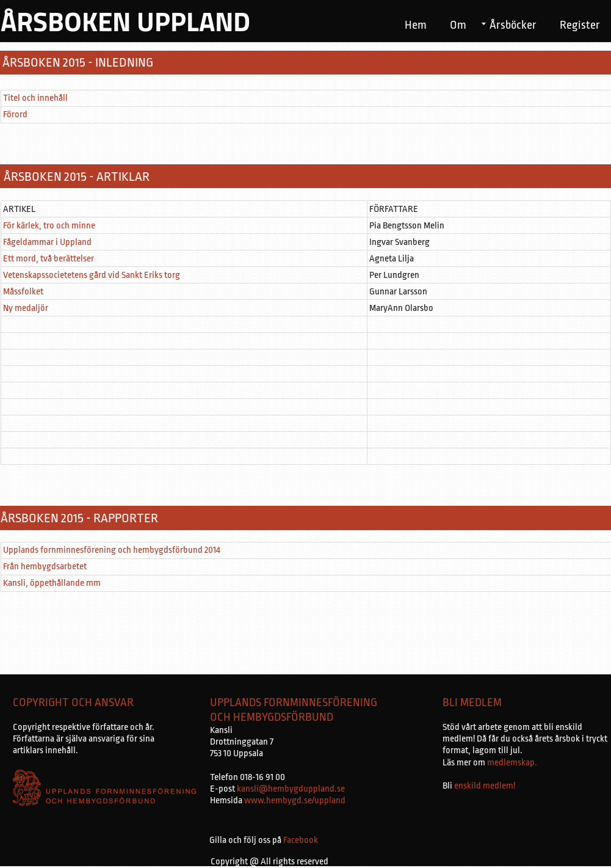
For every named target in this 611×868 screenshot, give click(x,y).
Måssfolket (23, 292)
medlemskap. (511, 763)
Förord (15, 115)
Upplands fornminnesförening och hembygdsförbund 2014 (112, 550)
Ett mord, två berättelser (49, 259)
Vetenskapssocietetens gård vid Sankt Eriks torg (92, 275)
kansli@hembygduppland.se (291, 789)
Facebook (301, 840)
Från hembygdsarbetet (45, 567)
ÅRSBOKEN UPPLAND (125, 21)
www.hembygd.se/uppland (295, 801)
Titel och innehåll (35, 98)
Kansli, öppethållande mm (52, 583)
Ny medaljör (26, 308)
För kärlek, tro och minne (49, 226)
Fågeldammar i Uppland (47, 242)
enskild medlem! (485, 786)
